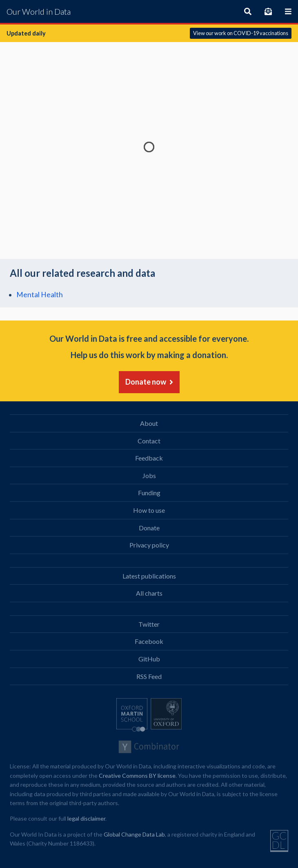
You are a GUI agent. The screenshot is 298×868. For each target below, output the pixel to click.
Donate (149, 528)
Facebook (149, 641)
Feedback (149, 458)
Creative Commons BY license (137, 776)
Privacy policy (149, 545)
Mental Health (40, 295)
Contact (149, 441)
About (149, 423)
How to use (149, 510)
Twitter (149, 624)
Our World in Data (39, 11)
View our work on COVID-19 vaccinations (241, 33)
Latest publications (149, 576)
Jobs (149, 475)
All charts (149, 593)
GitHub (149, 659)
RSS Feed (149, 676)
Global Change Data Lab (134, 834)
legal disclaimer (86, 818)
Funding (149, 493)
